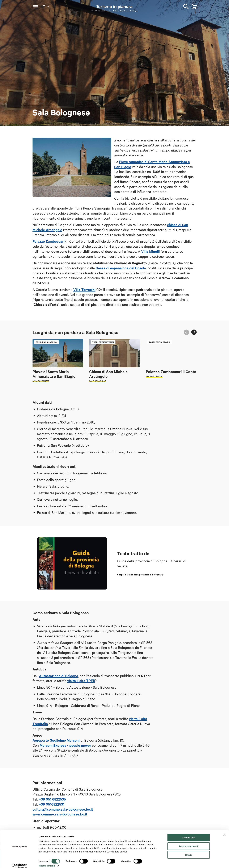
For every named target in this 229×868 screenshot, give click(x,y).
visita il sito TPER (81, 681)
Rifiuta (189, 851)
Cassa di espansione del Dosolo (121, 268)
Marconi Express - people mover (65, 745)
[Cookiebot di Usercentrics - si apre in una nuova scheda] (19, 862)
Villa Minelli (150, 251)
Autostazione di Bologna (59, 676)
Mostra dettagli (47, 862)
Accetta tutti (189, 834)
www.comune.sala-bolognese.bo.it (60, 814)
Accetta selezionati (189, 843)
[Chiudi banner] (224, 831)
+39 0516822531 (52, 804)
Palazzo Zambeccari (48, 241)
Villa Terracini (84, 289)
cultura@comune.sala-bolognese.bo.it (63, 809)
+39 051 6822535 (52, 799)
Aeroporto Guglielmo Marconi (56, 740)
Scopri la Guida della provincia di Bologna (139, 574)
